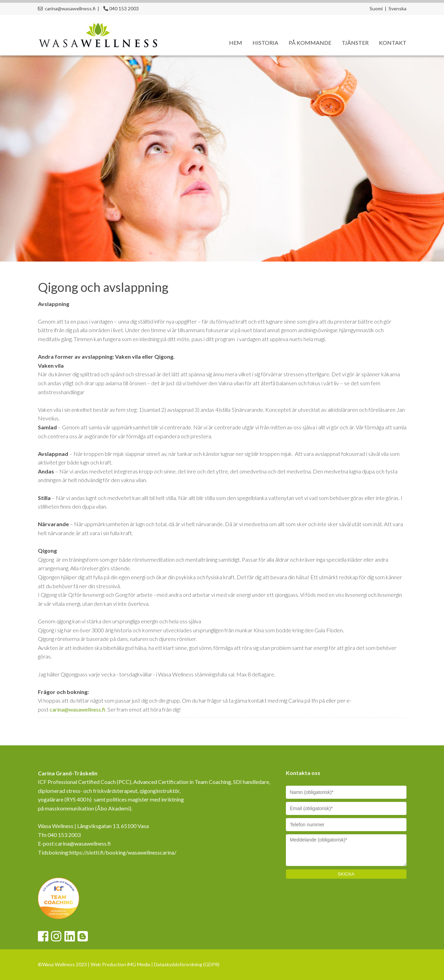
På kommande (310, 43)
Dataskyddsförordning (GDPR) (187, 964)
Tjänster (355, 43)
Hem (236, 43)
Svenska (397, 8)
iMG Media (139, 964)
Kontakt (393, 43)
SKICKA (346, 874)
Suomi (376, 8)
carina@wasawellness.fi (78, 709)
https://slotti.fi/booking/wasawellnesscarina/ (123, 852)
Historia (265, 43)
